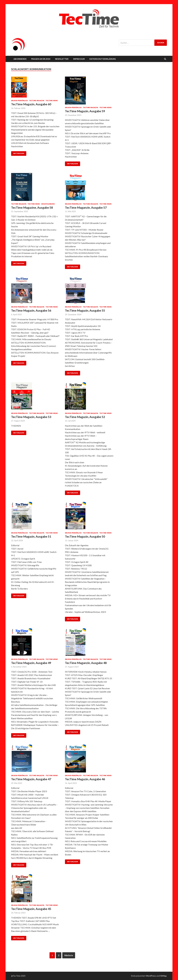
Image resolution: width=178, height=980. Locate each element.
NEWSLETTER (62, 59)
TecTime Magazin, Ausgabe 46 (85, 779)
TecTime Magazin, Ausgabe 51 (31, 536)
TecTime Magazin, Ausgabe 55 (85, 310)
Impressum (79, 59)
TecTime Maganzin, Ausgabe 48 (86, 663)
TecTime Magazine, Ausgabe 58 (32, 207)
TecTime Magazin (37, 101)
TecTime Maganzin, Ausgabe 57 (86, 207)
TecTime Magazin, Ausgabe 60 (31, 104)
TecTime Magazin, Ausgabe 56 (31, 310)
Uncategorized (48, 204)
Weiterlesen (19, 153)
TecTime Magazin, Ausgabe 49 (31, 663)
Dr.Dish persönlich (19, 101)
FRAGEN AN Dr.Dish (41, 59)
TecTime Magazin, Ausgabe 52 (85, 417)
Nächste (69, 955)
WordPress (151, 976)
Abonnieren (20, 59)
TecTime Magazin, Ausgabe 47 (31, 779)
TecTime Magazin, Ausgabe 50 (85, 536)
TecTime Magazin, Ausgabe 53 (31, 417)
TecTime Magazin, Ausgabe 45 (31, 909)
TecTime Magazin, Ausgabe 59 (85, 111)
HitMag (163, 976)
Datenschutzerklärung (103, 59)
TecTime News (52, 101)
